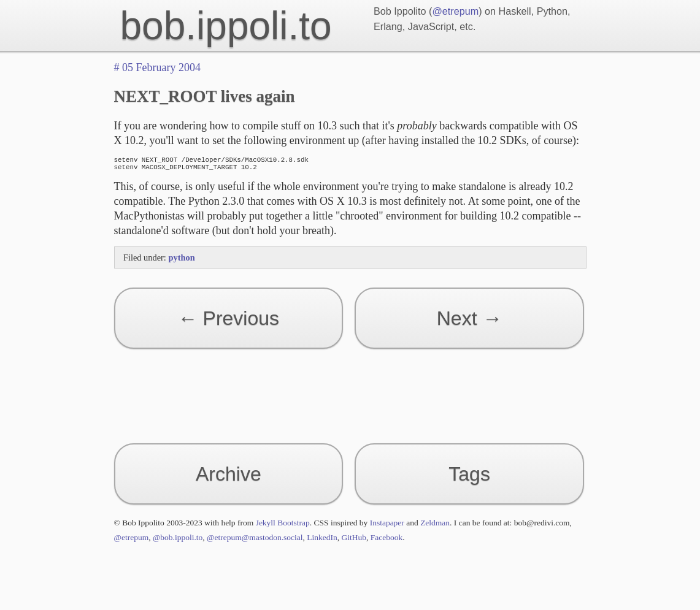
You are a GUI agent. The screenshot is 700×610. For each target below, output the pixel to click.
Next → (470, 322)
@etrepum (455, 11)
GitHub (354, 541)
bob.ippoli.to (226, 26)
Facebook (387, 541)
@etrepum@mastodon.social (255, 541)
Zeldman (435, 526)
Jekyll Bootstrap (283, 526)
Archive (229, 478)
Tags (469, 478)
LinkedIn (322, 541)
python (181, 261)
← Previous (229, 322)
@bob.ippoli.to (178, 541)
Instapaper (387, 526)
